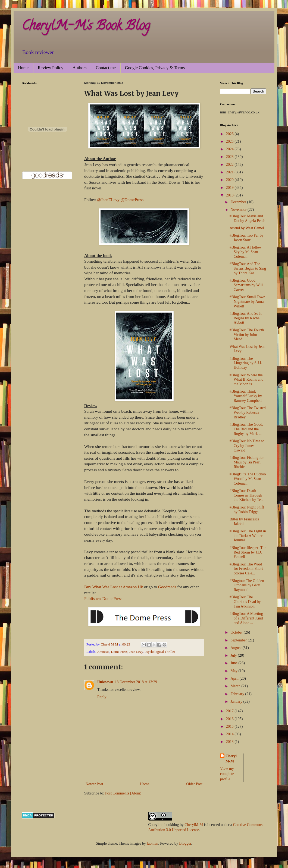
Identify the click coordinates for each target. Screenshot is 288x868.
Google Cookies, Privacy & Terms (155, 68)
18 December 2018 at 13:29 (136, 682)
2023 (230, 157)
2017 (230, 711)
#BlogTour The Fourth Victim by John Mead (247, 335)
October (237, 632)
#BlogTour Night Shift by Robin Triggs (247, 510)
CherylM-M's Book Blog (86, 27)
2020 (230, 180)
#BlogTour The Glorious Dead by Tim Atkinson (245, 602)
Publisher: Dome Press (103, 598)
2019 (230, 188)
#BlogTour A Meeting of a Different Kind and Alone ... (246, 618)
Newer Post (94, 784)
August (236, 648)
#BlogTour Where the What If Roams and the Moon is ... (246, 380)
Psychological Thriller (160, 652)
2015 (230, 726)
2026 (230, 134)
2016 (230, 719)
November (239, 210)
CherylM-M (194, 825)
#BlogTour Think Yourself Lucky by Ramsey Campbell (246, 396)
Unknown (105, 682)
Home (23, 68)
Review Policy (51, 68)
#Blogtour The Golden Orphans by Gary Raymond (247, 585)
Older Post (195, 784)
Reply (102, 697)
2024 (230, 149)
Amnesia (103, 652)
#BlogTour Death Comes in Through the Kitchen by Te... (247, 495)
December (239, 202)
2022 (230, 165)
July (234, 655)
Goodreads (167, 587)
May (234, 671)
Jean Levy (136, 652)
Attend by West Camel (247, 228)
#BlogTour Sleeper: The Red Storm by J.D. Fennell (248, 552)
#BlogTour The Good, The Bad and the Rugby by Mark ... (246, 429)
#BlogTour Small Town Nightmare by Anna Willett (248, 302)
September (239, 640)
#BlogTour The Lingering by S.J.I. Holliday (246, 363)
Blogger (185, 843)
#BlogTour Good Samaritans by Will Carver (246, 285)
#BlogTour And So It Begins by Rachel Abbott (246, 318)
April (235, 678)
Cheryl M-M (231, 759)
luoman (152, 843)
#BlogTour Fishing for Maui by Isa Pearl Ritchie (247, 462)
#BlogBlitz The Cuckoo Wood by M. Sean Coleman (248, 479)
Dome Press (119, 652)
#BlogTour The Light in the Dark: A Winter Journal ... (248, 536)
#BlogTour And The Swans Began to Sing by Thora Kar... (248, 268)
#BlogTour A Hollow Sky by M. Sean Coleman (246, 252)
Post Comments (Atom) (123, 793)
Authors (80, 68)
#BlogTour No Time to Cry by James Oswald (247, 446)
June (234, 663)
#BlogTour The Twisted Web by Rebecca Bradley (248, 413)
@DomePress (132, 200)
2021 (230, 172)
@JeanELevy (108, 200)
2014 (230, 734)
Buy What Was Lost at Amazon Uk (114, 587)
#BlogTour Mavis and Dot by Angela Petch (247, 218)
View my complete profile (227, 774)
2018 (230, 195)
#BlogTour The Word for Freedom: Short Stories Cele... (246, 569)
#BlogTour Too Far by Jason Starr (247, 238)
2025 (230, 142)
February (238, 694)
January (237, 702)
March (236, 686)
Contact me (106, 68)
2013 (230, 742)
